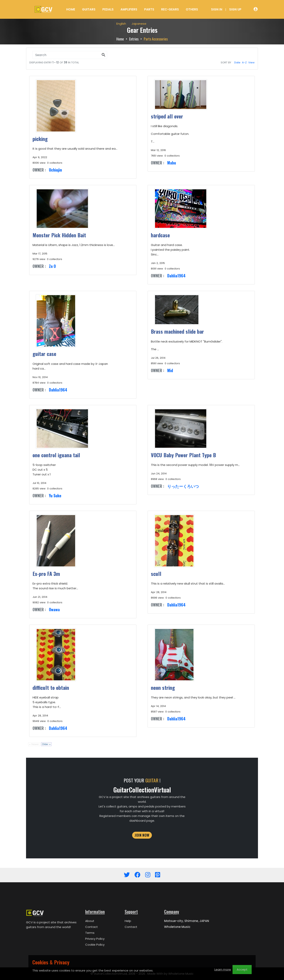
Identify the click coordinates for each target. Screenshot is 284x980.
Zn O (52, 266)
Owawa (54, 609)
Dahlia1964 (176, 276)
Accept (242, 969)
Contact (92, 927)
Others (192, 9)
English (121, 24)
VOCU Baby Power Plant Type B (183, 455)
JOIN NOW (142, 835)
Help (128, 921)
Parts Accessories (156, 39)
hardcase (160, 235)
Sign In (217, 9)
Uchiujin (55, 170)
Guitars (89, 9)
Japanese (139, 24)
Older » (46, 744)
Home (71, 9)
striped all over (167, 116)
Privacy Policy (95, 939)
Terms (90, 933)
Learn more (223, 969)
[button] (104, 55)
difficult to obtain (51, 688)
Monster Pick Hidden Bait (59, 235)
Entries (134, 39)
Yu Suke (55, 496)
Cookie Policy (95, 945)
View (251, 62)
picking (40, 139)
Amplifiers (129, 9)
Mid (170, 370)
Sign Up (235, 9)
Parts (149, 9)
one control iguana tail (56, 455)
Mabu (172, 163)
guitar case (44, 354)
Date (237, 62)
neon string (163, 688)
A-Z (244, 62)
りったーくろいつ (183, 486)
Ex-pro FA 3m (46, 574)
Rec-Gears (170, 9)
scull (156, 574)
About (90, 921)
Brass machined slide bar (177, 331)
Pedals (108, 9)
